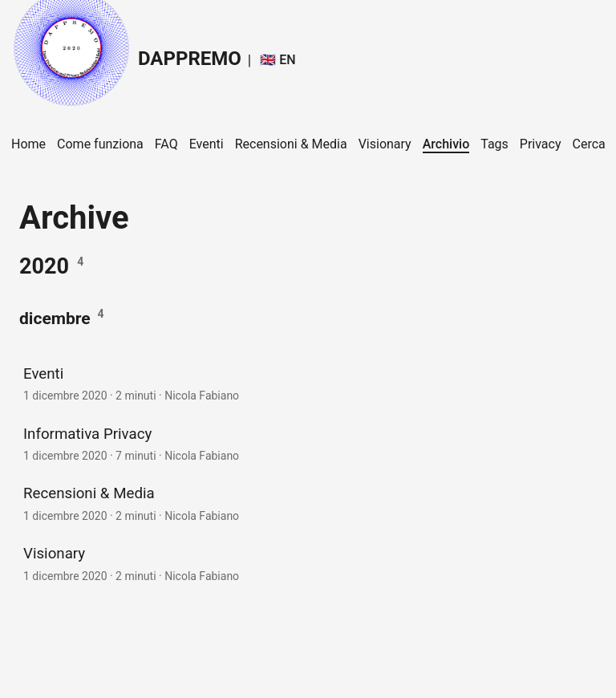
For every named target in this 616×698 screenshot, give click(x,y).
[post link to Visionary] (308, 563)
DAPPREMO (126, 54)
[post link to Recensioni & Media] (308, 503)
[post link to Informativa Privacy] (308, 443)
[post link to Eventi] (308, 383)
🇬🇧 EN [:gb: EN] (278, 60)
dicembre (55, 318)
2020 (44, 266)
